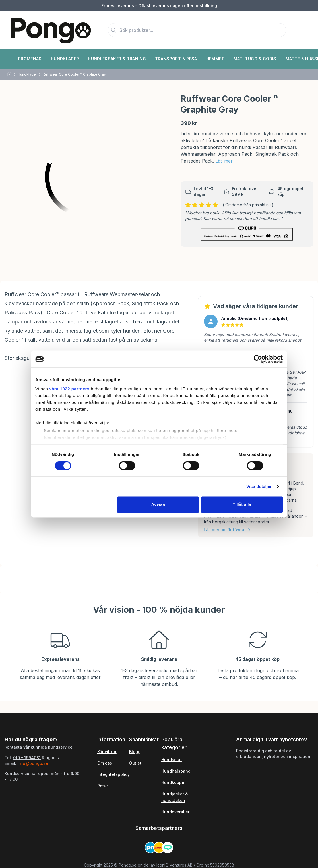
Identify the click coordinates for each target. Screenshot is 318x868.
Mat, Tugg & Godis (255, 59)
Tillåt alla (242, 505)
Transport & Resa (176, 59)
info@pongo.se (33, 763)
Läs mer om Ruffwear (228, 530)
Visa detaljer (259, 486)
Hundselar (172, 760)
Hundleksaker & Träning (117, 59)
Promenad (30, 59)
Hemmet (215, 59)
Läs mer (224, 161)
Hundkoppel (173, 782)
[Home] (9, 74)
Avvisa (158, 505)
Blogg (135, 752)
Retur (103, 786)
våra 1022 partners (69, 389)
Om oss (105, 763)
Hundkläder (65, 59)
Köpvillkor (107, 752)
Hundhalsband (176, 771)
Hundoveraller (175, 812)
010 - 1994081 (27, 758)
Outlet (135, 763)
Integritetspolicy (113, 774)
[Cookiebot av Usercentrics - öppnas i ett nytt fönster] (258, 359)
